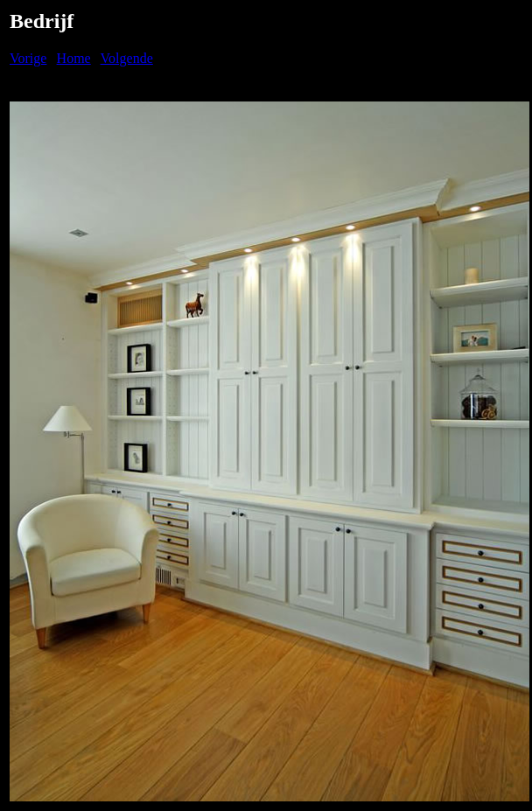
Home (74, 58)
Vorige (28, 58)
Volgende (127, 58)
